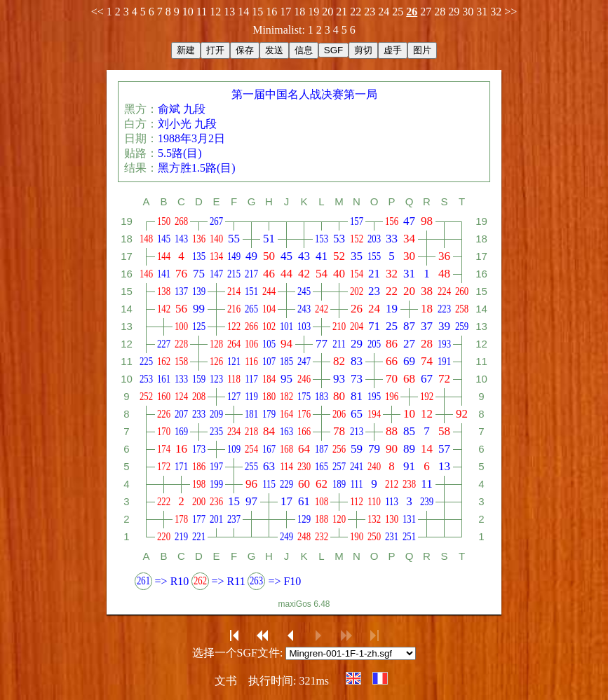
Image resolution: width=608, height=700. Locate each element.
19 (313, 12)
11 (202, 12)
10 (188, 12)
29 (454, 12)
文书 (226, 681)
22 (356, 12)
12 (215, 12)
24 (384, 12)
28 (440, 12)
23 (370, 12)
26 (412, 12)
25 (398, 12)
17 (285, 12)
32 (496, 12)
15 (257, 12)
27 (426, 12)
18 (299, 12)
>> (511, 12)
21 (342, 12)
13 (229, 12)
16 (271, 12)
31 (482, 12)
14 (243, 12)
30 (468, 12)
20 (327, 12)
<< (97, 12)
